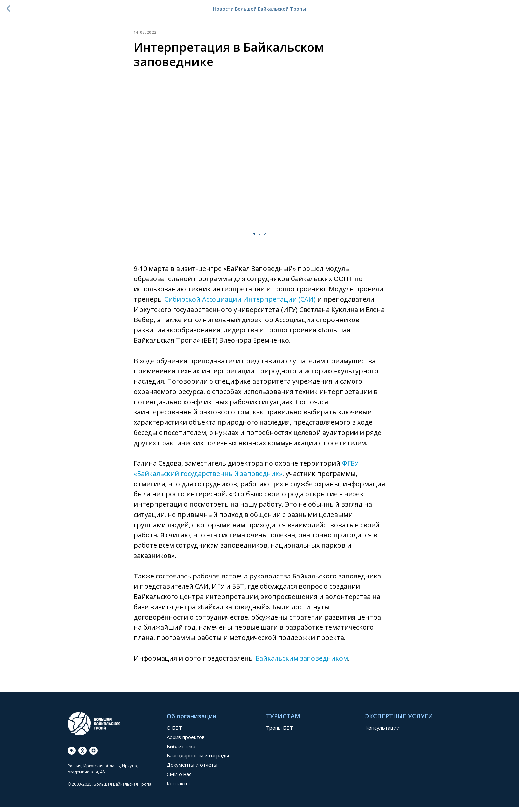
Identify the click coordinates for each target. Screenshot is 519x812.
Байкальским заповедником (302, 660)
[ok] (83, 755)
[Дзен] (94, 755)
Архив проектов (186, 742)
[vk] (72, 755)
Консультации (382, 732)
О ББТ (174, 732)
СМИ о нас (179, 779)
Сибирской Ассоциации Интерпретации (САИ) (240, 301)
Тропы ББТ (280, 732)
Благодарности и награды (198, 760)
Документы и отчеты (192, 769)
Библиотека (181, 751)
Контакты (178, 788)
